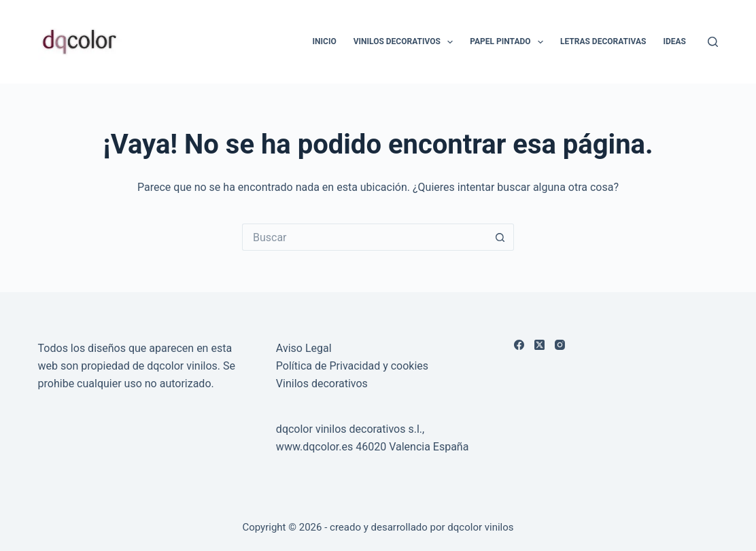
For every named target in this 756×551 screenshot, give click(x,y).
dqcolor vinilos (480, 527)
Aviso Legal (304, 348)
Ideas (674, 41)
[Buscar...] (364, 237)
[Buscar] (713, 42)
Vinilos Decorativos (406, 42)
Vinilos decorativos (322, 384)
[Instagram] (560, 345)
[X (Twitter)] (539, 345)
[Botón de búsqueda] (500, 237)
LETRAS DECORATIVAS (603, 41)
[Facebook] (519, 345)
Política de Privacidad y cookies (352, 366)
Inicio (325, 41)
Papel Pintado (509, 42)
